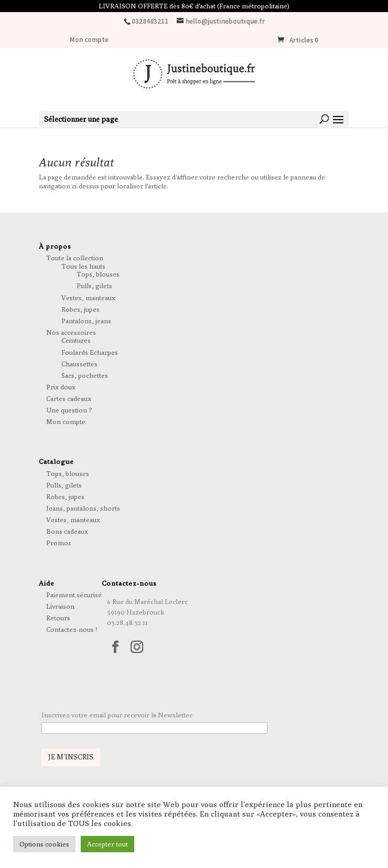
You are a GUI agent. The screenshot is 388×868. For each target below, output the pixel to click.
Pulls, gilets (94, 285)
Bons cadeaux (67, 531)
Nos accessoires (71, 332)
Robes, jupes (80, 309)
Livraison (60, 606)
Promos (59, 543)
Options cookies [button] (44, 844)
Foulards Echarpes (90, 352)
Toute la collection (75, 258)
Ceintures (76, 340)
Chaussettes (79, 364)
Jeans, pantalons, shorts (83, 508)
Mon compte (89, 40)
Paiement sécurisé (74, 595)
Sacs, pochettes (85, 375)
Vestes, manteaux (88, 298)
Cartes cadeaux (69, 398)
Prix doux (61, 387)
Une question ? (69, 410)
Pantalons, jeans (86, 321)
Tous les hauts (83, 266)
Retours (58, 618)
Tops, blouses (98, 274)
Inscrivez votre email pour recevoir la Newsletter (117, 715)
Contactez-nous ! (72, 629)
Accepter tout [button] (107, 844)
